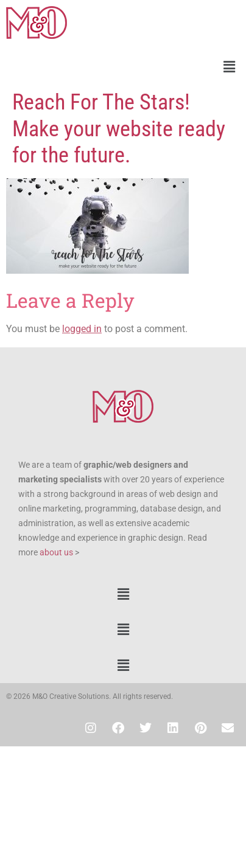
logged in (82, 329)
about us (56, 552)
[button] (123, 67)
